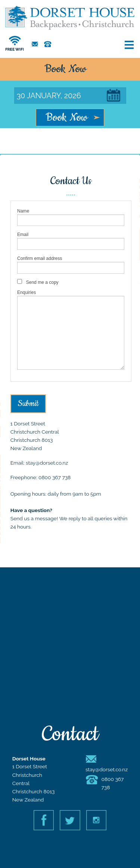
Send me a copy (42, 282)
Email (23, 235)
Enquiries (27, 292)
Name (23, 211)
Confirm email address (40, 258)
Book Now (67, 118)
